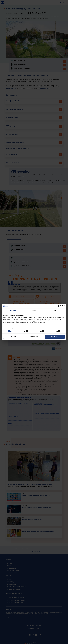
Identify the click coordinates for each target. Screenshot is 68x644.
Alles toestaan (55, 337)
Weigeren (13, 337)
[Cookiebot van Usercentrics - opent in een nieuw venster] (59, 306)
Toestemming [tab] (13, 310)
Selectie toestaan (34, 337)
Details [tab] (34, 310)
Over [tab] (55, 310)
